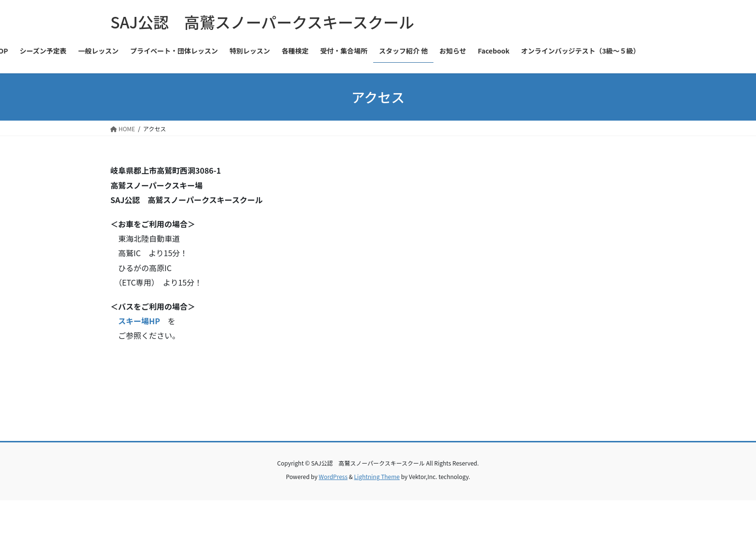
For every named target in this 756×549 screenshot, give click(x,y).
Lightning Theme (377, 476)
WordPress (333, 476)
